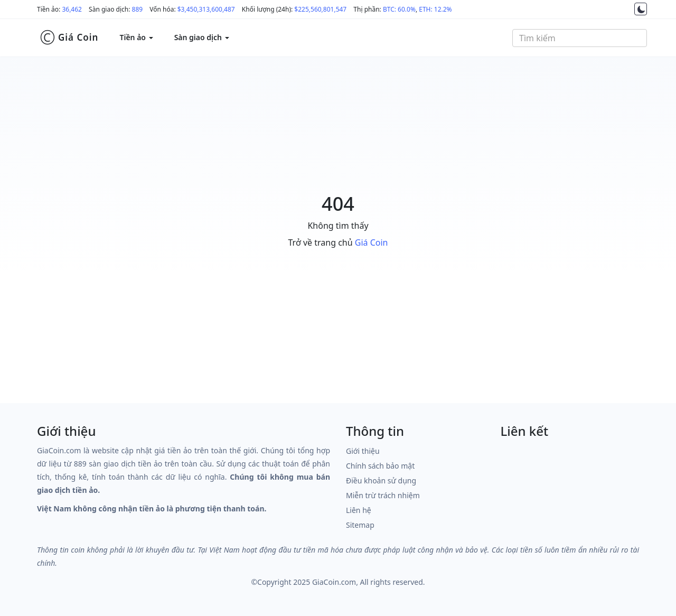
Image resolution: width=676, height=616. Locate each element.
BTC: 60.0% (399, 9)
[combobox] (580, 38)
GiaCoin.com (334, 582)
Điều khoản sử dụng (381, 480)
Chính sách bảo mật (380, 466)
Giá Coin (69, 38)
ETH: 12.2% (435, 9)
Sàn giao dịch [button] (202, 37)
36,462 (72, 9)
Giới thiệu (363, 451)
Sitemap (360, 525)
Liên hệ (359, 510)
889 (138, 9)
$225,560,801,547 (320, 9)
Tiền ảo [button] (136, 37)
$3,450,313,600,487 (206, 9)
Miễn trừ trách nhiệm (383, 495)
